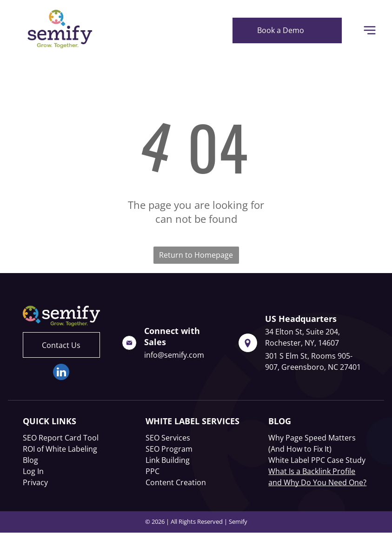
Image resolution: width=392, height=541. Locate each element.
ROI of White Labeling (60, 449)
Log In (33, 471)
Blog (30, 460)
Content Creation (176, 482)
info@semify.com (174, 355)
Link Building (168, 460)
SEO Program (169, 449)
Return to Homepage (196, 255)
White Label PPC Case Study (317, 460)
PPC (153, 471)
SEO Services (168, 438)
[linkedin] (61, 373)
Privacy (35, 482)
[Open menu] (370, 30)
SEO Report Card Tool (61, 438)
